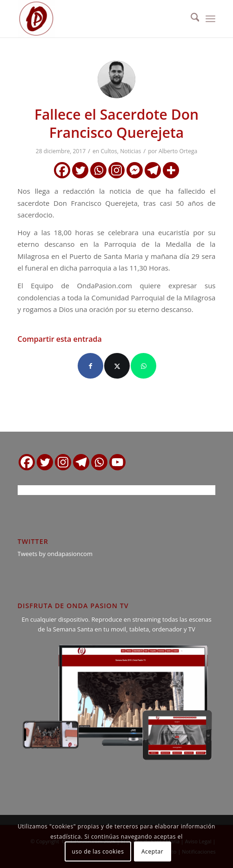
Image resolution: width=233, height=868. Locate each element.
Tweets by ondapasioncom (55, 554)
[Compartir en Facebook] (90, 366)
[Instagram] (116, 170)
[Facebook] (62, 170)
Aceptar (152, 851)
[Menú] (210, 19)
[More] (171, 170)
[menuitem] (190, 19)
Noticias (130, 151)
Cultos (109, 151)
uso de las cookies (98, 851)
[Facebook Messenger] (135, 170)
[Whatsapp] (98, 170)
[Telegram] (153, 170)
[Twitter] (80, 170)
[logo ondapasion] (97, 19)
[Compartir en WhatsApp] (143, 366)
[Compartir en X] (117, 366)
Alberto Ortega (178, 151)
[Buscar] (190, 19)
